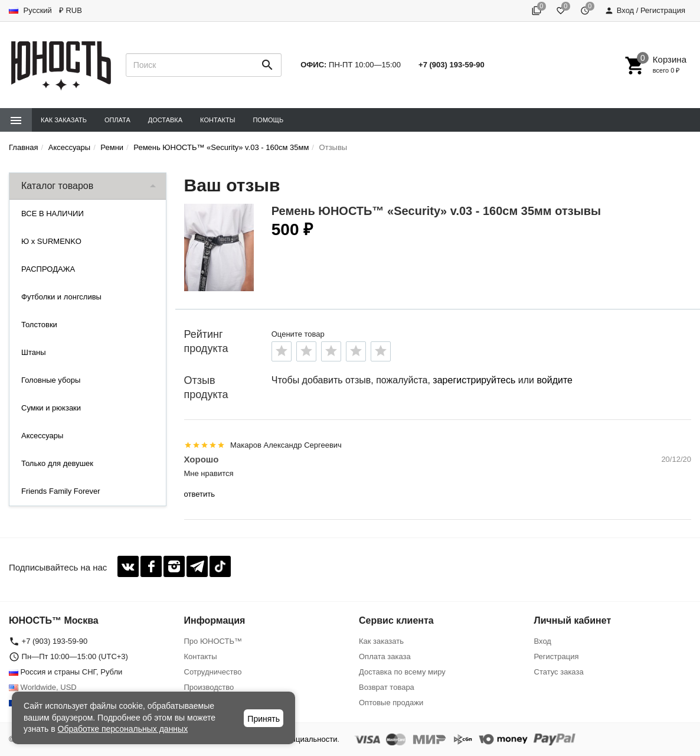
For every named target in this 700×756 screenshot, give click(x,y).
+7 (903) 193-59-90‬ (452, 65)
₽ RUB (71, 10)
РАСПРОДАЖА (48, 269)
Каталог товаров (57, 186)
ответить (199, 494)
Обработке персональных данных (123, 729)
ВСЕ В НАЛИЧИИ (53, 214)
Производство (209, 687)
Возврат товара (387, 687)
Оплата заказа (385, 656)
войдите (554, 380)
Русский (30, 10)
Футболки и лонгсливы (61, 297)
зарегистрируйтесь (474, 380)
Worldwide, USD (43, 687)
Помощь (268, 120)
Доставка (165, 120)
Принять (264, 719)
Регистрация (557, 656)
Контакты (217, 120)
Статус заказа (559, 672)
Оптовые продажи (391, 703)
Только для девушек (57, 463)
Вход (543, 641)
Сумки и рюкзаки (51, 408)
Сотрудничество (213, 672)
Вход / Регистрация (645, 10)
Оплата (117, 120)
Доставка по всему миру (402, 672)
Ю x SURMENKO (51, 241)
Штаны (33, 352)
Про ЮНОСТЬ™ (213, 641)
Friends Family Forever (61, 491)
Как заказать (64, 120)
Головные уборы (51, 380)
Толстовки (39, 325)
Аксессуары (42, 436)
